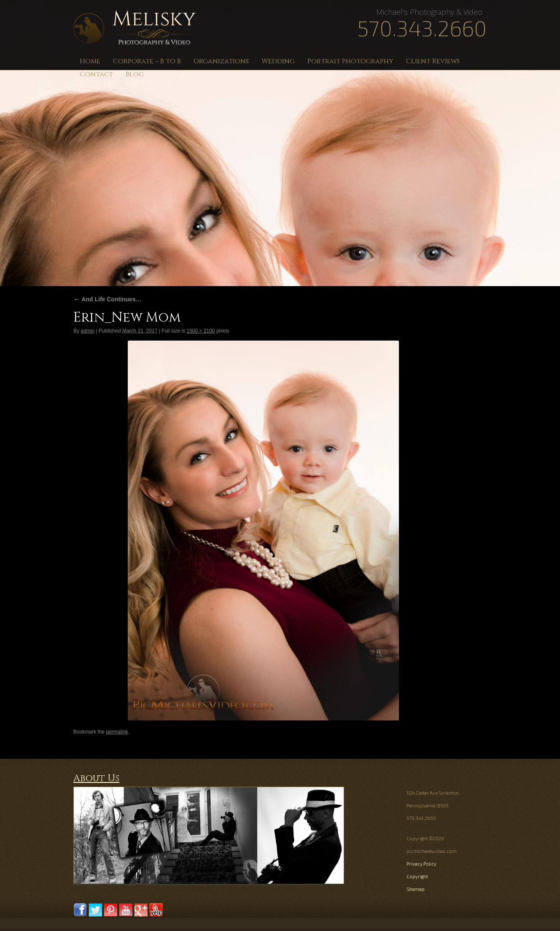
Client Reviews (433, 61)
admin (87, 331)
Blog (135, 74)
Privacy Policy (421, 864)
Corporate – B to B (147, 61)
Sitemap (416, 889)
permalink (117, 732)
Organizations (221, 61)
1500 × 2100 (201, 331)
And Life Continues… (108, 299)
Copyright (417, 876)
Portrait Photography (350, 61)
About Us (96, 778)
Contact (96, 74)
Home (90, 61)
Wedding (278, 61)
